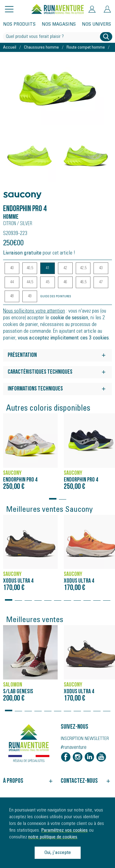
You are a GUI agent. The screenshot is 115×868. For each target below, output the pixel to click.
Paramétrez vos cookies (64, 830)
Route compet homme (86, 48)
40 (12, 268)
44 (12, 282)
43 (101, 268)
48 (12, 296)
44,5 (30, 282)
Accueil (10, 48)
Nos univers (96, 24)
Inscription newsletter (85, 739)
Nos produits (19, 24)
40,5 (30, 268)
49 (30, 296)
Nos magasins (59, 24)
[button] (53, 496)
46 (65, 282)
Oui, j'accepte (57, 853)
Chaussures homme (41, 48)
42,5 (83, 268)
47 (101, 282)
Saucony (15, 192)
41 (48, 268)
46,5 (83, 282)
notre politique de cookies (53, 837)
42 (65, 268)
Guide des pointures (56, 297)
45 (48, 282)
